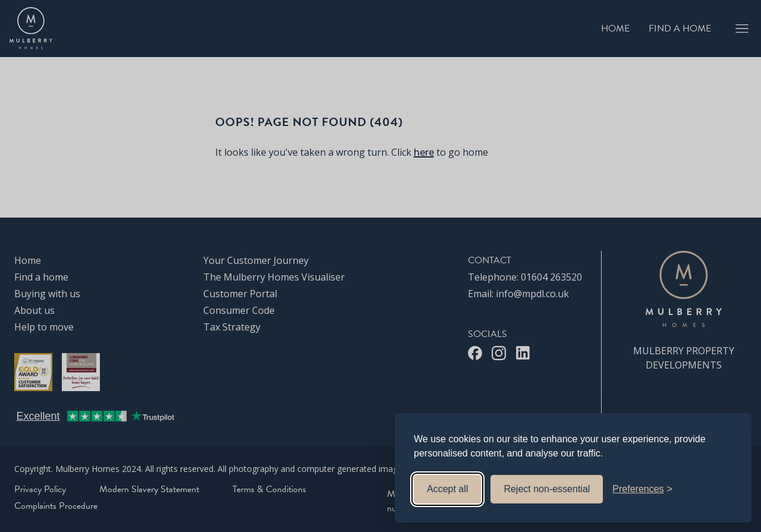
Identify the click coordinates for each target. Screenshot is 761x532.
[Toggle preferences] (642, 489)
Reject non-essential (547, 489)
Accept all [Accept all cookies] (447, 489)
